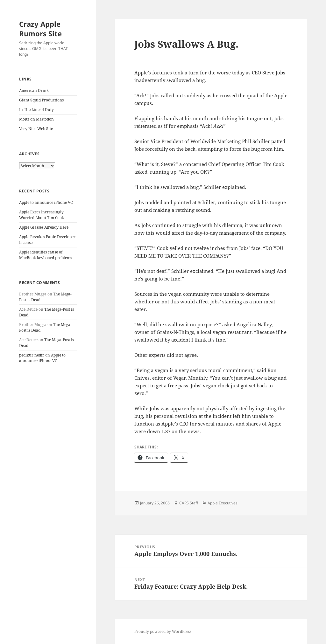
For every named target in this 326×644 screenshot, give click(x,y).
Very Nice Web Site (36, 129)
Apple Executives (223, 503)
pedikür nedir (32, 355)
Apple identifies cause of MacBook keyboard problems (46, 255)
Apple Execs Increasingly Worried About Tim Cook (42, 215)
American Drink (34, 90)
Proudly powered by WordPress (163, 631)
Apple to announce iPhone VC (46, 202)
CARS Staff (189, 503)
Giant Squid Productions (41, 100)
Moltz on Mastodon (36, 119)
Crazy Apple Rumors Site (40, 29)
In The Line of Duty (36, 110)
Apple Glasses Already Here (44, 227)
